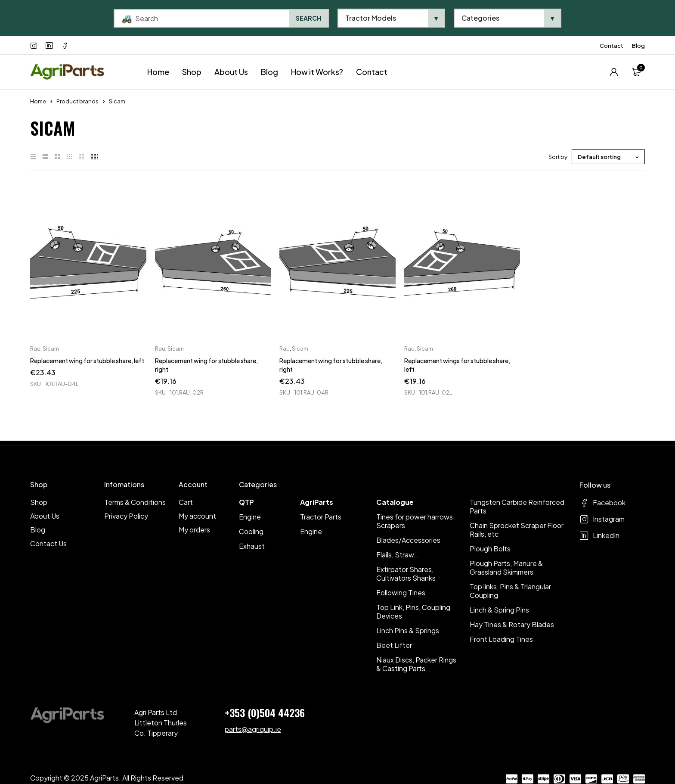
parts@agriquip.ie (253, 729)
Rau (35, 348)
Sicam (51, 348)
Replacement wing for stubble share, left (87, 361)
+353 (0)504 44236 (265, 712)
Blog (638, 46)
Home (38, 101)
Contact (612, 46)
